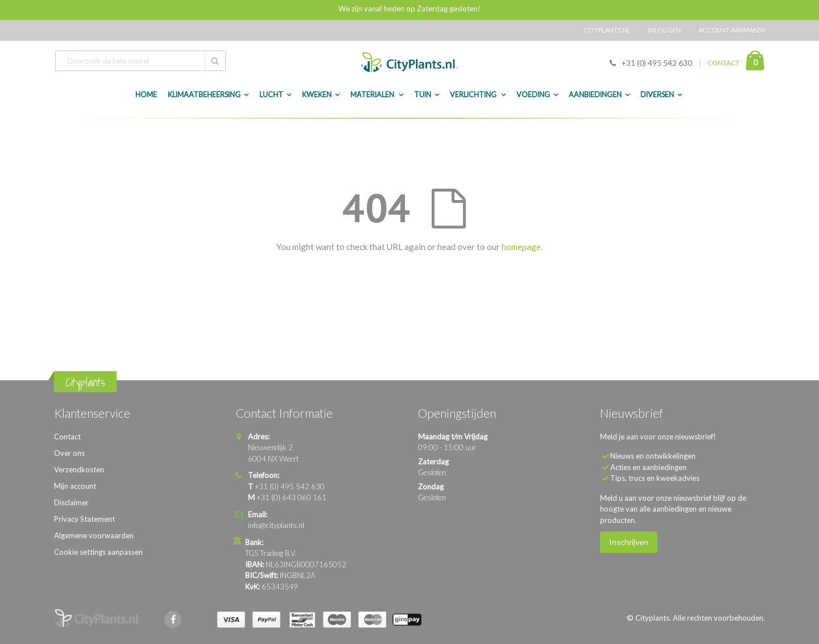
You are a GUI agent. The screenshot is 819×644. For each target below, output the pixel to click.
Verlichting (474, 95)
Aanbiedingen (595, 95)
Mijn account (75, 486)
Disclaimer (71, 502)
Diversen (657, 95)
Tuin (423, 95)
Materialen (373, 95)
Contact (67, 437)
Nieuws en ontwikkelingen (653, 456)
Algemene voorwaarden (94, 535)
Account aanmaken (732, 30)
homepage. (522, 247)
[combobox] (140, 61)
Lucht (271, 95)
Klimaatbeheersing (204, 95)
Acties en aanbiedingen (648, 467)
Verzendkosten (79, 470)
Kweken (317, 95)
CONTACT (723, 63)
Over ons (69, 453)
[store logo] (409, 62)
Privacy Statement (84, 519)
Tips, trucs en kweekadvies (655, 478)
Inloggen (664, 30)
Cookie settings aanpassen (98, 552)
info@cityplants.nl (276, 525)
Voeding (533, 95)
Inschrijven (629, 542)
